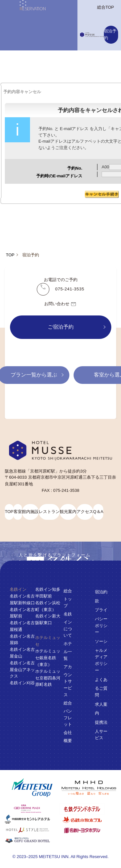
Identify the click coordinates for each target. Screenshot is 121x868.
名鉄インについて (68, 624)
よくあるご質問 (101, 687)
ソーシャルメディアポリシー (101, 656)
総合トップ (68, 598)
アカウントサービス (68, 680)
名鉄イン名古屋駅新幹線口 (22, 599)
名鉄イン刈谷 (22, 683)
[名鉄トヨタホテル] (87, 830)
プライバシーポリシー (101, 621)
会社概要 (68, 737)
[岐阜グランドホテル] (32, 840)
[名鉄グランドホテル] (87, 809)
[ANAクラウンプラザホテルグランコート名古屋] (32, 809)
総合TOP (106, 7)
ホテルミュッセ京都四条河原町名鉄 (48, 678)
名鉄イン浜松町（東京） (48, 606)
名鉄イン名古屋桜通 (22, 626)
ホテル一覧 (68, 651)
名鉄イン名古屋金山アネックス (22, 669)
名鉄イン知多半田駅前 (48, 593)
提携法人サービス (101, 730)
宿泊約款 (101, 596)
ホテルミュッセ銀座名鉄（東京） (48, 658)
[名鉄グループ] (32, 788)
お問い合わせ (60, 304)
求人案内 (101, 708)
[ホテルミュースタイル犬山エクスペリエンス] (32, 830)
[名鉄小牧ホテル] (87, 820)
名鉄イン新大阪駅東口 (48, 619)
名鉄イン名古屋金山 (22, 653)
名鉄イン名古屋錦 (22, 639)
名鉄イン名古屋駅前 (22, 613)
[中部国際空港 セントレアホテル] (32, 819)
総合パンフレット (68, 713)
